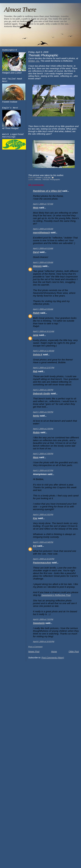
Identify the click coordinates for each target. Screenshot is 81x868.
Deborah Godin (42, 394)
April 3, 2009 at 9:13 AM (43, 248)
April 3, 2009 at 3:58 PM (43, 454)
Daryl (36, 252)
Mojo (36, 208)
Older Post (74, 651)
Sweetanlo (39, 623)
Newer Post (34, 651)
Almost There (20, 9)
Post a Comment (35, 647)
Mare (36, 457)
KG (35, 546)
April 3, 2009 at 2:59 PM (43, 412)
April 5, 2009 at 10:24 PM (44, 559)
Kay (35, 518)
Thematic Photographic (51, 179)
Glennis (37, 266)
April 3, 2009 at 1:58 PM (43, 390)
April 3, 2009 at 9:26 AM (43, 262)
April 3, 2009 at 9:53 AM (43, 309)
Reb (35, 371)
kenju (36, 416)
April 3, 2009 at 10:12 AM (44, 331)
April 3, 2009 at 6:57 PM (43, 471)
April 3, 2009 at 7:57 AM (43, 204)
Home (54, 651)
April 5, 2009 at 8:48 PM (43, 542)
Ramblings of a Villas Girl (47, 191)
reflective (38, 179)
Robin (36, 432)
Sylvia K (38, 355)
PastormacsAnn (42, 563)
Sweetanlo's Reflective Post (56, 595)
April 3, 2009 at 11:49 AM (44, 351)
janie (36, 335)
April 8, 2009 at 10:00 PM (44, 642)
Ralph (36, 313)
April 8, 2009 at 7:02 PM (43, 619)
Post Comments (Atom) (53, 658)
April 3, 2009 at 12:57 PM (44, 368)
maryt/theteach (42, 233)
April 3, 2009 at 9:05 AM (43, 229)
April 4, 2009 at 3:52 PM (43, 515)
